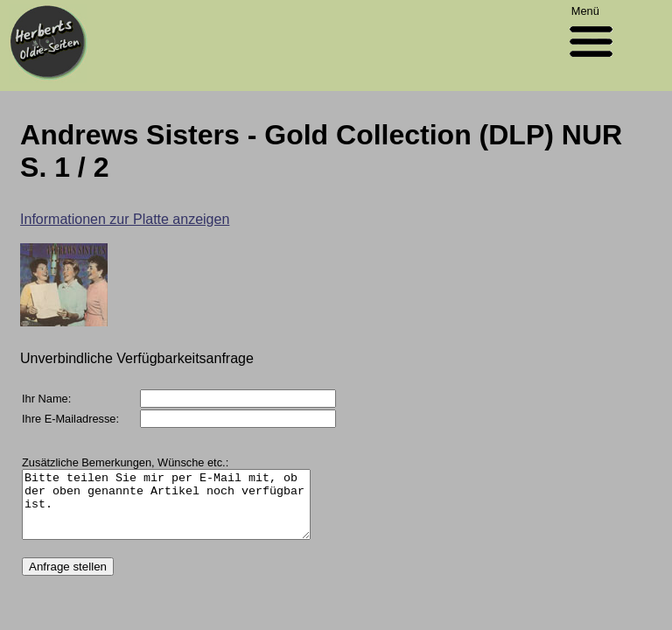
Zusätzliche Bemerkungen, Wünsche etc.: (125, 462)
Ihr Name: (46, 399)
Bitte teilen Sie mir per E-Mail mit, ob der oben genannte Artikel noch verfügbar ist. (183, 511)
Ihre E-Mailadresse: (70, 419)
